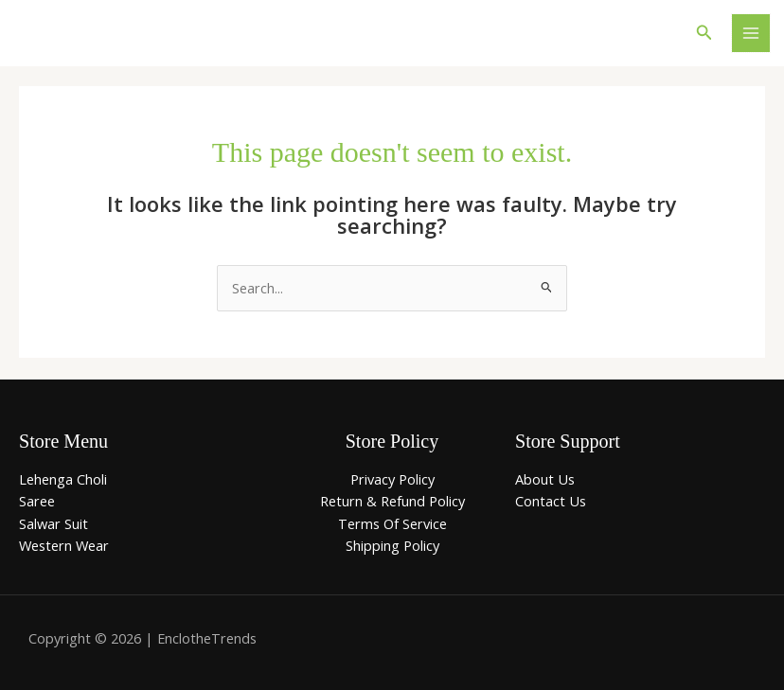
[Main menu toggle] (751, 33)
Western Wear (64, 545)
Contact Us (551, 501)
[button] (704, 33)
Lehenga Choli (63, 479)
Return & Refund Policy (392, 501)
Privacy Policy (392, 479)
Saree (37, 501)
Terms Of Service (392, 523)
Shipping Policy (392, 545)
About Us (545, 479)
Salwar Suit (53, 523)
